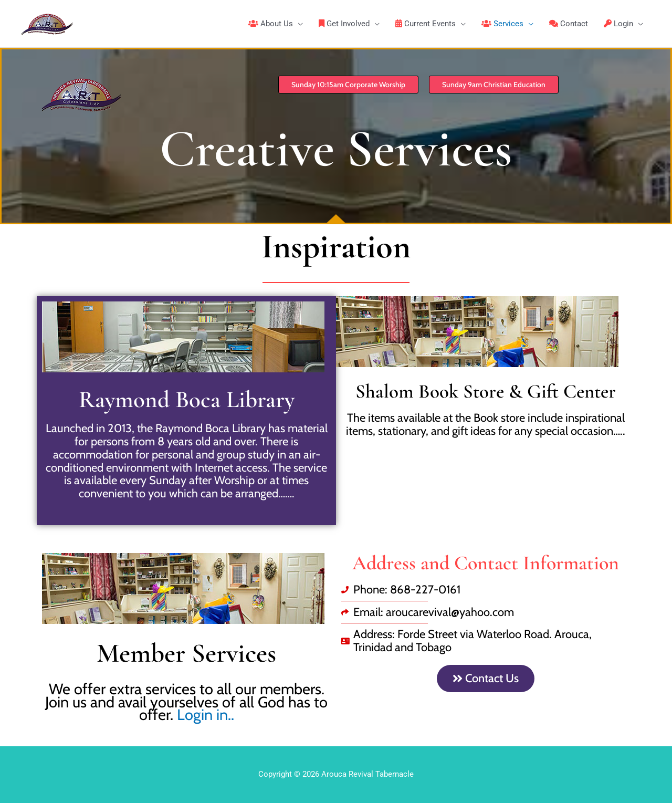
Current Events (426, 24)
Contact (569, 24)
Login (618, 24)
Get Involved (344, 24)
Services (502, 24)
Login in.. (204, 715)
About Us (271, 24)
